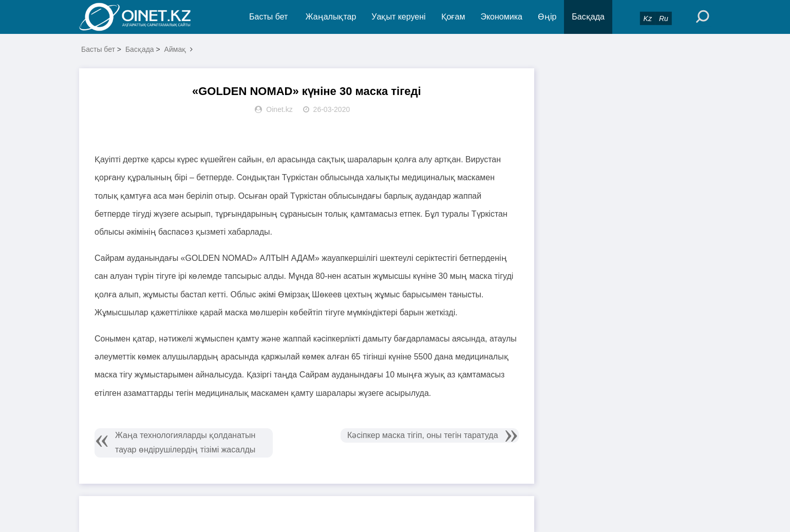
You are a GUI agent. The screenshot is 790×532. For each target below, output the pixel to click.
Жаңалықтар (331, 17)
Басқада (588, 17)
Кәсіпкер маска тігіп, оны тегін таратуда (422, 435)
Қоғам (453, 17)
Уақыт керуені (398, 17)
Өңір (547, 17)
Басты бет (268, 17)
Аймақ (175, 49)
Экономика (501, 17)
